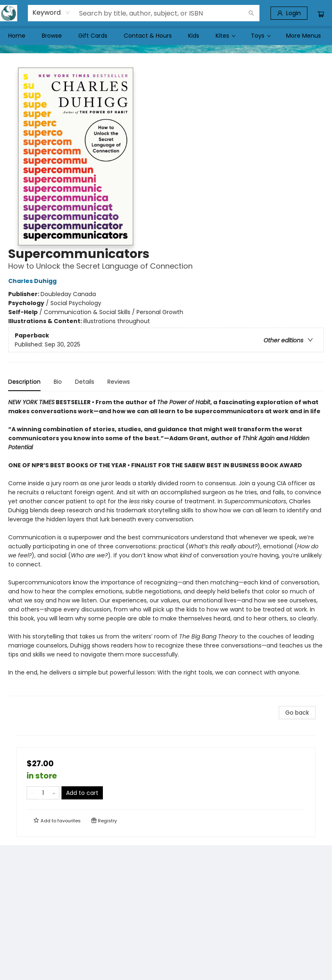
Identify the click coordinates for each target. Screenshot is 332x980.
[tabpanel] (166, 547)
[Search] (251, 13)
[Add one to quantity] (54, 793)
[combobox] (51, 13)
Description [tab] (24, 382)
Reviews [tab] (119, 382)
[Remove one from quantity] (32, 793)
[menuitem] (17, 36)
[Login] (289, 13)
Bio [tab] (58, 382)
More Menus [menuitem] (304, 36)
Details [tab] (85, 382)
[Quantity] (43, 793)
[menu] (166, 36)
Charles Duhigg (34, 281)
